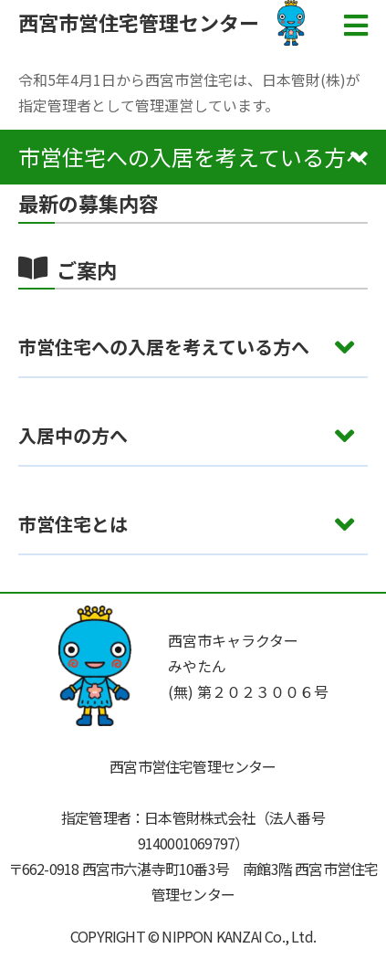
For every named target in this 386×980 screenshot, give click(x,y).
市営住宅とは (73, 524)
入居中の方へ (73, 435)
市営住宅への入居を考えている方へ (164, 347)
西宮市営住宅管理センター (139, 22)
